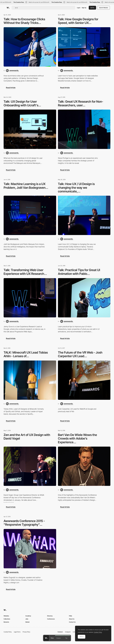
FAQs (70, 616)
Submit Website (103, 8)
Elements (6, 622)
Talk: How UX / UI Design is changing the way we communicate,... (76, 188)
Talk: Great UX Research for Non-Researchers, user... (81, 103)
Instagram (68, 632)
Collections (7, 619)
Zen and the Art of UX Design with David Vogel (27, 437)
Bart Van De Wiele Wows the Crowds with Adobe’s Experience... (77, 438)
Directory (50, 616)
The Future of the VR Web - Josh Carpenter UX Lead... (80, 354)
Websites (6, 616)
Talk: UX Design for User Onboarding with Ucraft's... (22, 103)
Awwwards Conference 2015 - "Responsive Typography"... (24, 523)
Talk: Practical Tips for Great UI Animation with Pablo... (79, 272)
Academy (28, 616)
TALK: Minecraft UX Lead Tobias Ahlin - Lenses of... (26, 354)
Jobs (27, 619)
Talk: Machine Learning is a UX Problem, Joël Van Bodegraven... (26, 186)
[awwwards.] (12, 71)
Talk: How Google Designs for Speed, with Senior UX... (78, 21)
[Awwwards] (8, 8)
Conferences (51, 619)
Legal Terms (17, 632)
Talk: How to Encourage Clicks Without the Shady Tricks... (24, 21)
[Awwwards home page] (46, 638)
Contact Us (72, 622)
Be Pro (92, 8)
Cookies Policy (8, 632)
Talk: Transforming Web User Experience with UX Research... (25, 272)
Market (27, 622)
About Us (72, 619)
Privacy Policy (26, 632)
